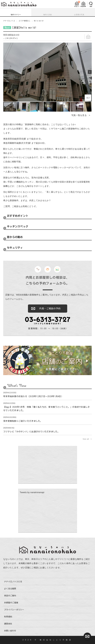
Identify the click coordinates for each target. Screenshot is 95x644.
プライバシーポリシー (14, 610)
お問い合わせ (10, 631)
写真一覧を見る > (81, 115)
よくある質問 (10, 589)
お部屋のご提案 (11, 603)
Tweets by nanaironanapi (32, 492)
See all (86, 439)
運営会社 (8, 624)
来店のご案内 (10, 596)
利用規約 (8, 617)
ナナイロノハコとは (13, 582)
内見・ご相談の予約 (50, 309)
